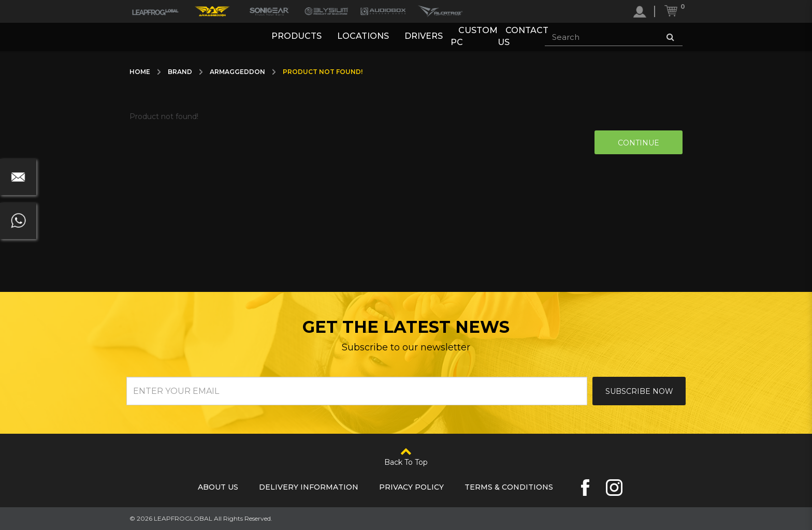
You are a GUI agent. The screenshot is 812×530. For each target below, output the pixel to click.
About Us (218, 487)
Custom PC (474, 37)
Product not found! (323, 72)
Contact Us (523, 37)
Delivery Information (309, 487)
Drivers (424, 36)
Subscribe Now (639, 391)
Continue (639, 143)
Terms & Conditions (509, 487)
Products (296, 36)
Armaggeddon (237, 72)
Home (140, 72)
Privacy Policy (411, 487)
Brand (180, 72)
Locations (363, 36)
